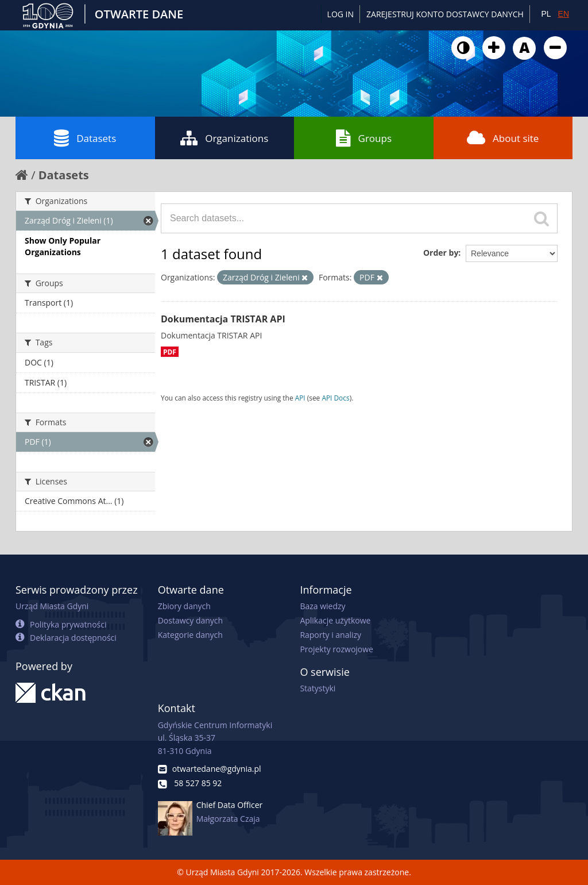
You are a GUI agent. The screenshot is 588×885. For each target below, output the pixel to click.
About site (503, 138)
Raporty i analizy (330, 635)
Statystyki (318, 688)
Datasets (85, 138)
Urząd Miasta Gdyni (52, 606)
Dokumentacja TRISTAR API (223, 319)
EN (564, 14)
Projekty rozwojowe (336, 649)
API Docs (335, 398)
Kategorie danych (190, 635)
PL (546, 14)
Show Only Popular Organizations (63, 246)
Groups (364, 138)
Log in (341, 14)
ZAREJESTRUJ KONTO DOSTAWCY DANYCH (445, 14)
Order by (441, 253)
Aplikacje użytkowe (335, 620)
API (300, 398)
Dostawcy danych (190, 620)
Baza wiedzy (322, 606)
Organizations (224, 138)
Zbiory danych (184, 606)
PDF (170, 352)
